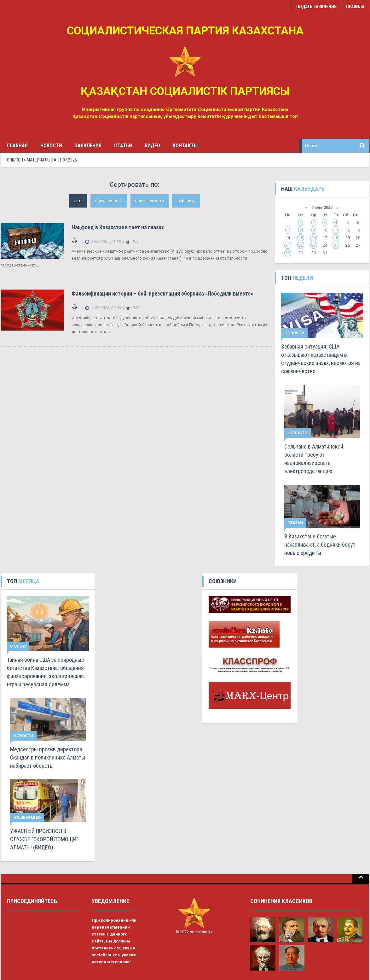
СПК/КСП (15, 160)
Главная (17, 146)
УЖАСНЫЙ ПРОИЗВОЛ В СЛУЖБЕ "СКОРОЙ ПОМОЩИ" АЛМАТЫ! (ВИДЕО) (44, 839)
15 (301, 238)
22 (301, 245)
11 (336, 230)
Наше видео (27, 817)
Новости (51, 146)
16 (314, 238)
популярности (109, 201)
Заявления (88, 146)
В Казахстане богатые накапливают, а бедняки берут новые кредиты (320, 545)
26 (348, 245)
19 (348, 238)
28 (288, 253)
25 (336, 245)
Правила (355, 7)
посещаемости (150, 201)
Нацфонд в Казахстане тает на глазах (118, 227)
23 (314, 245)
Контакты (185, 146)
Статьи (123, 146)
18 (336, 238)
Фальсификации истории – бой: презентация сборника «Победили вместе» (162, 293)
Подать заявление (316, 7)
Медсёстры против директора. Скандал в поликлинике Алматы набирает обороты (48, 757)
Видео (152, 146)
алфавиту (186, 201)
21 (288, 245)
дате (78, 201)
